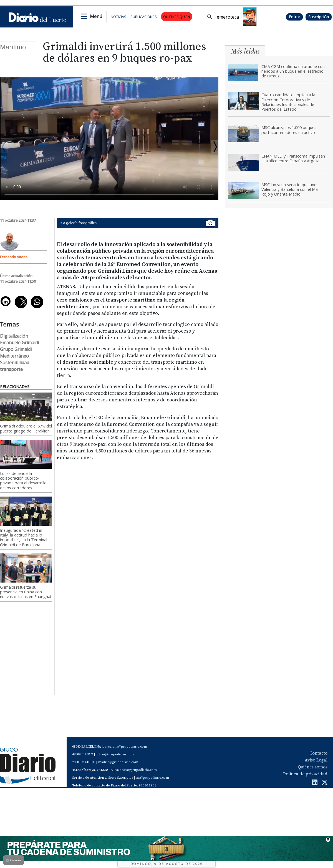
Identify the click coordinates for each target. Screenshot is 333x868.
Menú (96, 16)
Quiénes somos (313, 767)
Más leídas (245, 51)
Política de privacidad (305, 774)
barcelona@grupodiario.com (125, 747)
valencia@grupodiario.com (136, 770)
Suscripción (319, 17)
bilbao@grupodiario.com (115, 754)
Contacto (318, 753)
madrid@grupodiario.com (118, 762)
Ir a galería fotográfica (138, 223)
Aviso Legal (316, 760)
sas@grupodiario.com (152, 778)
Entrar (294, 17)
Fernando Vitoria (14, 257)
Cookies (13, 860)
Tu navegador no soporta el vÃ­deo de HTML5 (109, 139)
